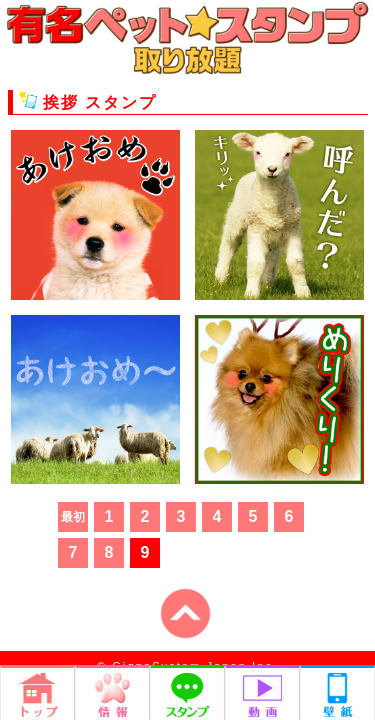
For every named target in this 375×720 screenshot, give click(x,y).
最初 (73, 517)
